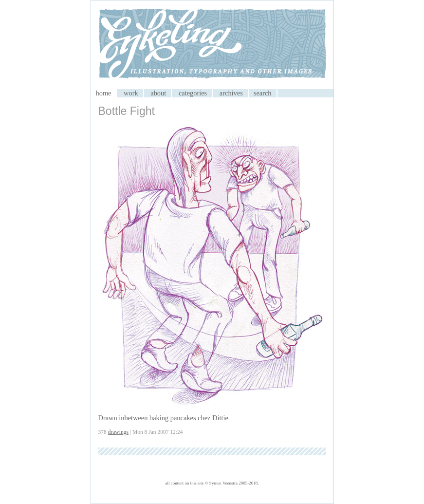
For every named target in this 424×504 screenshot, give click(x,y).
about (158, 93)
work (131, 93)
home (104, 93)
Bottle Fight (127, 111)
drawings (118, 432)
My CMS (212, 45)
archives (231, 93)
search (263, 93)
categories (193, 93)
